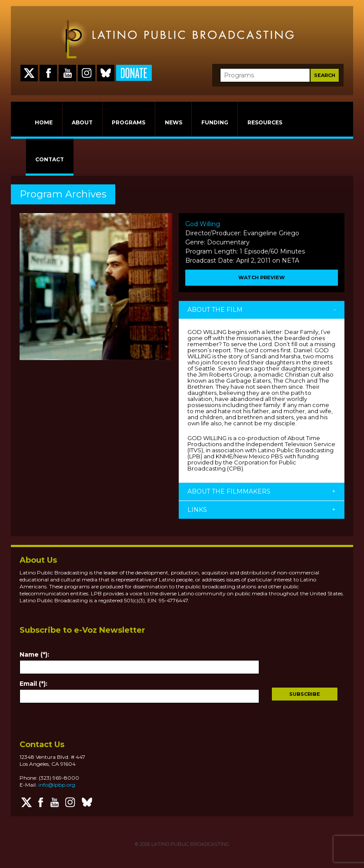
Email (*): (33, 684)
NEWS (174, 122)
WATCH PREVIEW (262, 277)
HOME (44, 122)
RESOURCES (265, 122)
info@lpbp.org (57, 785)
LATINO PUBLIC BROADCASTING (190, 844)
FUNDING (215, 122)
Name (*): (34, 654)
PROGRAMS (129, 122)
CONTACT (50, 159)
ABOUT (82, 122)
